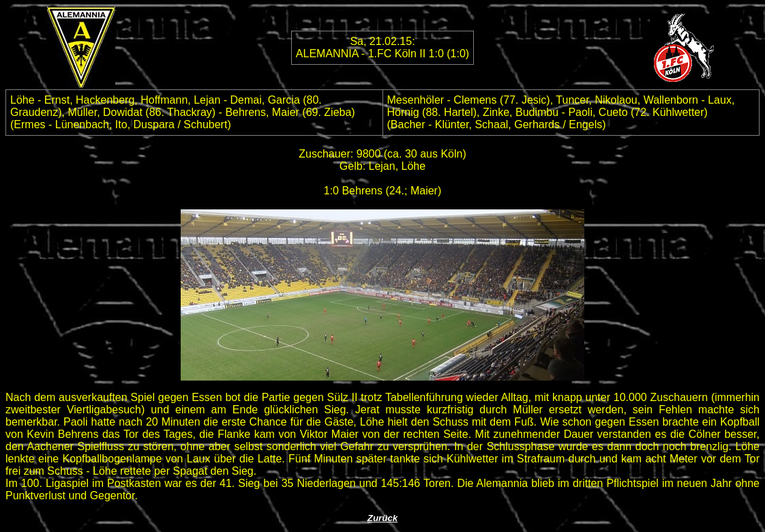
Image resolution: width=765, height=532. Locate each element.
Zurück (382, 518)
